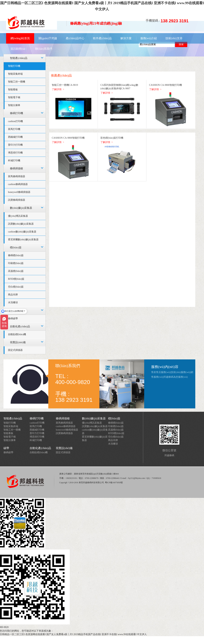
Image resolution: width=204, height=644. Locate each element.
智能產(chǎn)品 (19, 58)
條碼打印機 (16, 113)
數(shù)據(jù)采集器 (21, 208)
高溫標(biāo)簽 (16, 271)
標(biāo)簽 (16, 247)
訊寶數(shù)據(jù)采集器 (21, 224)
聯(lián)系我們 (44, 49)
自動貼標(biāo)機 (17, 334)
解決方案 (126, 38)
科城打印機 (14, 161)
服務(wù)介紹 (149, 38)
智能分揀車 (14, 105)
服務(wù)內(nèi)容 (165, 367)
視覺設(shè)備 (18, 342)
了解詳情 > (58, 89)
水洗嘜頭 (113, 444)
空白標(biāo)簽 (16, 287)
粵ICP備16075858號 (114, 483)
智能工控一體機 (17, 82)
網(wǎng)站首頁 (20, 38)
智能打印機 (14, 66)
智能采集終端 (15, 74)
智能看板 (13, 90)
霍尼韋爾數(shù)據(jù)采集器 (23, 240)
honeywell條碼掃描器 (19, 192)
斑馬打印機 (14, 129)
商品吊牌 (13, 295)
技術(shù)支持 (174, 38)
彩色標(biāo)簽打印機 (112, 138)
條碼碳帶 (13, 319)
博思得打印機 (15, 153)
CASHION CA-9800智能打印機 (165, 85)
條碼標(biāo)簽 (16, 255)
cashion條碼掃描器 (18, 184)
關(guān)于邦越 (48, 38)
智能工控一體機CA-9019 (65, 85)
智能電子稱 (14, 97)
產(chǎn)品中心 (75, 38)
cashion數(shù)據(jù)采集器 (22, 232)
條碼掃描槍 (16, 168)
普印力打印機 (15, 145)
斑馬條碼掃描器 (17, 176)
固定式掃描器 (15, 350)
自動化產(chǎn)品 (20, 326)
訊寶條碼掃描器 (17, 200)
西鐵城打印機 (15, 137)
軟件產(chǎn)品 (102, 38)
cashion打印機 (15, 121)
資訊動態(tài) (18, 49)
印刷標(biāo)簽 (16, 263)
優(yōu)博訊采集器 (18, 216)
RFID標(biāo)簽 (16, 279)
